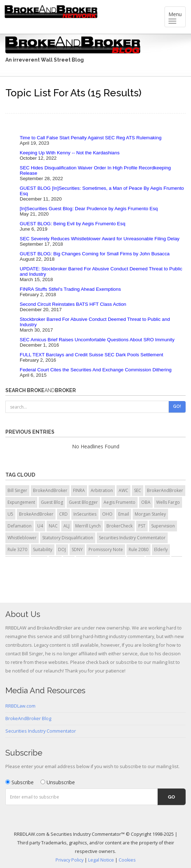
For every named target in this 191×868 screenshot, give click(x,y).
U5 (10, 514)
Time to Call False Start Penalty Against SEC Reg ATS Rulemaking (91, 138)
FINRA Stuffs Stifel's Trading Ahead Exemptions (70, 289)
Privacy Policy (70, 860)
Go (171, 797)
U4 (40, 526)
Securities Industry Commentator (132, 538)
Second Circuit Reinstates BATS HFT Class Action (73, 304)
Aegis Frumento (120, 502)
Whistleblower (22, 538)
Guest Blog (52, 502)
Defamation (20, 526)
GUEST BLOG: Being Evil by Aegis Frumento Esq (73, 224)
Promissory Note (106, 549)
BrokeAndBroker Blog (28, 718)
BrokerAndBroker (165, 490)
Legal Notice (101, 860)
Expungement (21, 502)
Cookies (127, 860)
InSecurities (85, 514)
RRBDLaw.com (20, 706)
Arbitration (102, 490)
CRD (63, 514)
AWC (123, 490)
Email (124, 514)
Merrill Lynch (88, 526)
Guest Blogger (83, 502)
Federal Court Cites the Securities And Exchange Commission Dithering (96, 370)
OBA (146, 502)
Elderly (161, 549)
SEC (138, 490)
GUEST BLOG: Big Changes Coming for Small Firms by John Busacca (95, 254)
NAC (53, 526)
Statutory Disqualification (68, 538)
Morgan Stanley (150, 514)
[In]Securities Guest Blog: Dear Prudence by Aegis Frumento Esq (89, 209)
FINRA (79, 490)
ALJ (66, 526)
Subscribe (20, 782)
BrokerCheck (120, 526)
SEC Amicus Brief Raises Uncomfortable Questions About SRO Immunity (97, 340)
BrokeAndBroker (50, 490)
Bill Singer (17, 490)
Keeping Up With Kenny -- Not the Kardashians (70, 153)
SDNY (77, 549)
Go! (177, 406)
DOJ (62, 549)
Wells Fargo (168, 502)
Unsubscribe (58, 782)
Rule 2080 (139, 549)
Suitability (43, 549)
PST (142, 526)
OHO (107, 514)
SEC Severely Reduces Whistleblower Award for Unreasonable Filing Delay (100, 239)
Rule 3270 (17, 549)
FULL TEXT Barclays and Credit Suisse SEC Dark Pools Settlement (92, 355)
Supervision (163, 526)
